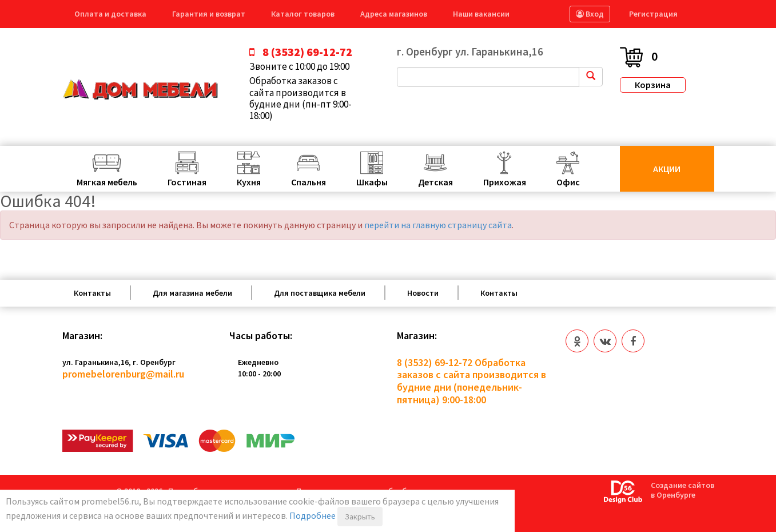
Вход (590, 14)
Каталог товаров (303, 14)
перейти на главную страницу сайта (438, 225)
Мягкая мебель (107, 182)
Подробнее (313, 515)
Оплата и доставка (110, 14)
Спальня (309, 182)
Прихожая (505, 182)
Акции (667, 169)
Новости (423, 293)
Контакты (92, 293)
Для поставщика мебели (320, 293)
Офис (568, 182)
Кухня (249, 182)
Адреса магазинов (394, 14)
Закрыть (360, 517)
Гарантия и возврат (209, 14)
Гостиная (187, 182)
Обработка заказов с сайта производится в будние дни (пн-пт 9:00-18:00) (301, 98)
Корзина (653, 85)
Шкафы (372, 182)
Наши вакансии (481, 14)
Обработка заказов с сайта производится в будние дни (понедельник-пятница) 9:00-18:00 (471, 381)
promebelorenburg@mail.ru (123, 374)
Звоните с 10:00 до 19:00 (299, 66)
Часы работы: (261, 336)
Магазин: (82, 336)
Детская (435, 182)
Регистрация (653, 14)
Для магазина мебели (192, 293)
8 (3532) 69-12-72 (435, 362)
